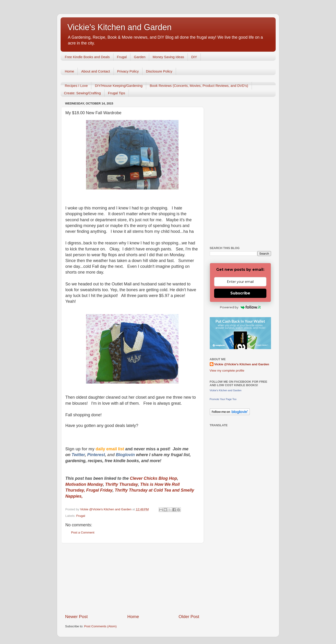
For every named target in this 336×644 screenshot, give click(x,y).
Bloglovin (126, 455)
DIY (194, 57)
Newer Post (77, 617)
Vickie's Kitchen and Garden (120, 27)
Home (69, 71)
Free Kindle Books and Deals (87, 57)
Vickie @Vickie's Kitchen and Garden (242, 364)
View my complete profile (227, 371)
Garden (140, 57)
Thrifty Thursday (122, 484)
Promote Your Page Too (223, 399)
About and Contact (96, 71)
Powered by (240, 307)
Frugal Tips (117, 93)
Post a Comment (83, 532)
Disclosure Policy (159, 71)
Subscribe (240, 293)
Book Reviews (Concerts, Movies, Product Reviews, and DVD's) (199, 86)
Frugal (122, 57)
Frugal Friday (99, 490)
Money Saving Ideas (168, 57)
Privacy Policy (128, 71)
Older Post (189, 617)
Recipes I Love (76, 86)
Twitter (78, 455)
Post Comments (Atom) (100, 626)
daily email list (111, 449)
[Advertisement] (132, 578)
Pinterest (96, 455)
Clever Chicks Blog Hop (154, 478)
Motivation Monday (84, 484)
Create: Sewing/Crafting (82, 93)
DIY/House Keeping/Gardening (119, 86)
